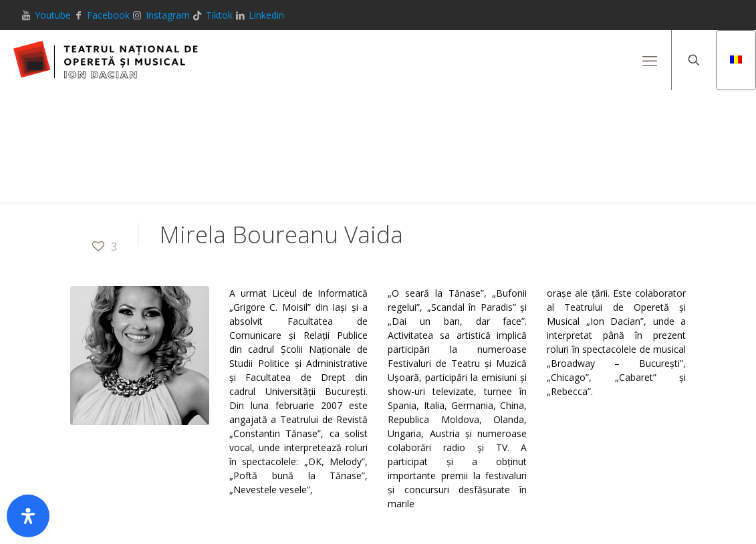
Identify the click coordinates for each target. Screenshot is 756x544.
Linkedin (266, 15)
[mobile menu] (650, 60)
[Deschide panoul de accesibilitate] (28, 516)
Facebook (108, 15)
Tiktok (219, 15)
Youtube (53, 15)
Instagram (168, 15)
